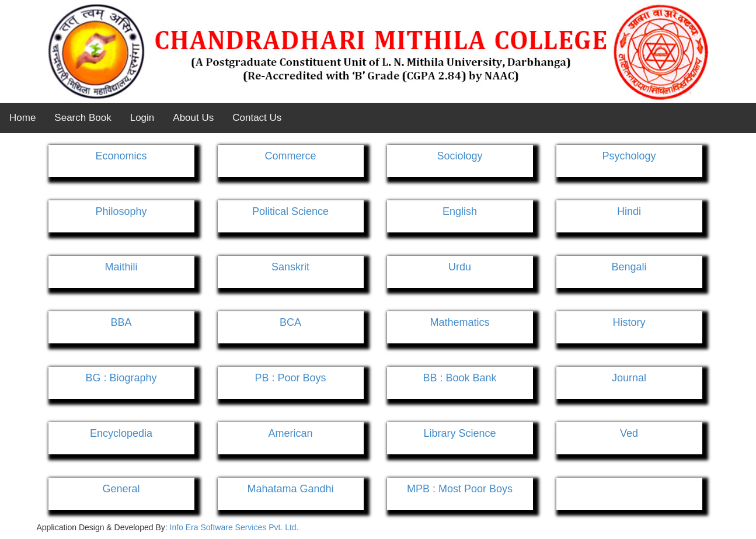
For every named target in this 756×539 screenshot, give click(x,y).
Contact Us (257, 118)
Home (22, 118)
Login (142, 118)
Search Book (83, 118)
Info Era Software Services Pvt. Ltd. (234, 527)
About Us (193, 118)
